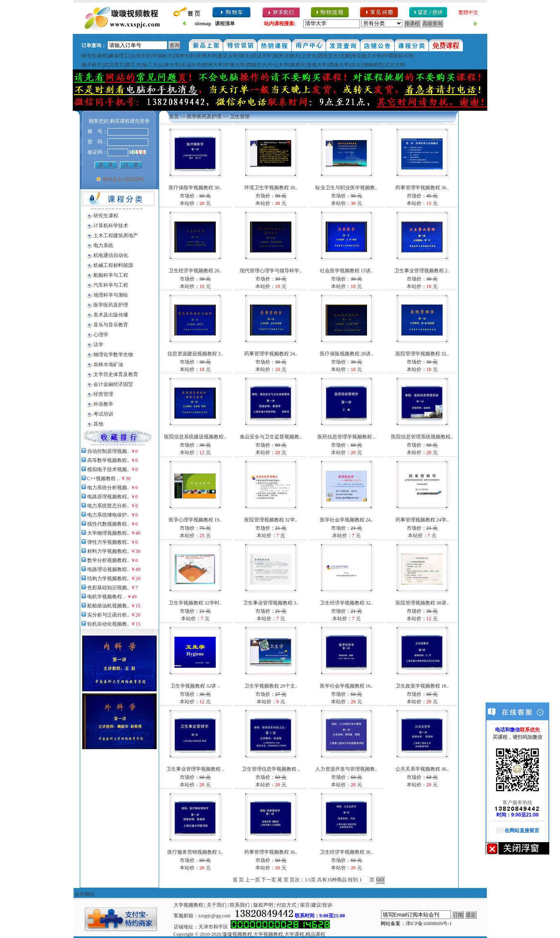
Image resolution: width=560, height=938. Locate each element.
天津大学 (206, 56)
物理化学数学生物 (113, 355)
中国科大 (162, 56)
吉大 (356, 65)
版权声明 (263, 905)
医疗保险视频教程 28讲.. (347, 354)
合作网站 (85, 894)
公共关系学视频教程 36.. (422, 769)
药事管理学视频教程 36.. (422, 188)
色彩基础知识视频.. (108, 588)
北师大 (292, 56)
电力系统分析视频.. (108, 488)
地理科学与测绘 (111, 295)
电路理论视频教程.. (108, 569)
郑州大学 (213, 65)
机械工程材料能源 (113, 265)
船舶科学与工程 (111, 275)
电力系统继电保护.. (108, 515)
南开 (279, 56)
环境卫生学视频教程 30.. (271, 188)
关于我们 (217, 905)
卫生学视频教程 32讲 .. (195, 686)
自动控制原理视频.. (108, 451)
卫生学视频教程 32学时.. (195, 603)
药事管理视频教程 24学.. (422, 520)
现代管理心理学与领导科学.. (271, 271)
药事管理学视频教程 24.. (271, 354)
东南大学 (317, 65)
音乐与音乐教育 (111, 325)
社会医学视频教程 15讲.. (347, 271)
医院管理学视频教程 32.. (422, 354)
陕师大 (298, 65)
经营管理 (103, 394)
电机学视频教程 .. (106, 597)
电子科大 (92, 65)
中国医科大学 (398, 56)
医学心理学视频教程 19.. (195, 520)
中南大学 (235, 65)
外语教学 (103, 404)
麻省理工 (119, 56)
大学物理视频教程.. (108, 533)
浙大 (245, 56)
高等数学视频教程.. (108, 460)
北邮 (345, 56)
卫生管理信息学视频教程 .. (271, 769)
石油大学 (191, 65)
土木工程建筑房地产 (116, 236)
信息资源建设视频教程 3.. (195, 354)
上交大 (309, 56)
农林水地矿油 (108, 364)
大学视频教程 (188, 905)
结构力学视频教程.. (108, 579)
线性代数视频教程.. (108, 524)
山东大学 (169, 65)
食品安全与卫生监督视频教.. (271, 437)
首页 (174, 117)
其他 (98, 424)
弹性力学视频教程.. (108, 542)
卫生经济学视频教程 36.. (347, 852)
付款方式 (286, 905)
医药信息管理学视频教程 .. (347, 437)
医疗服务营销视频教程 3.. (195, 852)
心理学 (101, 335)
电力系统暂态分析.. (108, 506)
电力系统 (103, 245)
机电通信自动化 (111, 255)
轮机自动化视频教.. (108, 624)
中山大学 (279, 65)
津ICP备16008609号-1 (429, 924)
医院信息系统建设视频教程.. (195, 437)
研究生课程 (94, 56)
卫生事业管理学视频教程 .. (195, 769)
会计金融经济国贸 (113, 384)
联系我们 (240, 905)
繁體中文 (468, 12)
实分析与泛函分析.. (108, 615)
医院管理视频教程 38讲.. (422, 603)
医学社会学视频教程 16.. (347, 686)
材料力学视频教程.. (108, 551)
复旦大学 (228, 56)
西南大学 (339, 65)
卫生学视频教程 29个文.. (271, 686)
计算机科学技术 (111, 226)
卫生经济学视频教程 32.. (347, 603)
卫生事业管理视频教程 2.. (422, 271)
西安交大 (328, 56)
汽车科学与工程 (111, 285)
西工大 (133, 65)
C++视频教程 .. (104, 479)
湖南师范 (373, 65)
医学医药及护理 (111, 305)
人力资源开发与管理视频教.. (346, 769)
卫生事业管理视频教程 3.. (271, 603)
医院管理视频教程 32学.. (271, 520)
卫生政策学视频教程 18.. (422, 686)
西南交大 (257, 65)
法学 (98, 345)
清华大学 (184, 56)
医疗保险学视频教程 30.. (195, 188)
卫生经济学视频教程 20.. (195, 271)
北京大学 (395, 65)
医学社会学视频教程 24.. (347, 520)
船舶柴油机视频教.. (108, 606)
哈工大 (150, 65)
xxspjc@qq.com (214, 916)
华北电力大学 (367, 56)
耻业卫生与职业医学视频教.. (346, 188)
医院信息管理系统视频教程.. (422, 437)
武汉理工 (114, 65)
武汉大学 (262, 56)
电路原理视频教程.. (108, 497)
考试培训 (103, 414)
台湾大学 (141, 56)
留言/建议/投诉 (316, 905)
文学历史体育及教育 (116, 374)
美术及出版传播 (111, 315)
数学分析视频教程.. (108, 560)
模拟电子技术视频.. (108, 469)
